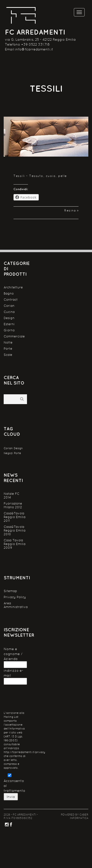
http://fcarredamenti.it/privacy (24, 752)
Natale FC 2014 (12, 496)
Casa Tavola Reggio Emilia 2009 (15, 544)
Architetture (13, 287)
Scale (8, 355)
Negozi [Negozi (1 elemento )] (8, 453)
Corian (9, 306)
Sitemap (10, 591)
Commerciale (14, 336)
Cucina (9, 312)
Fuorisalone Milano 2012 (13, 505)
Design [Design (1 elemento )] (18, 448)
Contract (11, 300)
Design (9, 318)
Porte (8, 349)
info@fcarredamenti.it (34, 49)
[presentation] (41, 699)
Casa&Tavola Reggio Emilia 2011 (15, 517)
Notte (8, 342)
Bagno (9, 293)
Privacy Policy (15, 597)
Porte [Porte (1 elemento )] (18, 453)
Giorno (9, 330)
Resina (70, 211)
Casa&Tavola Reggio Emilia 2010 (15, 530)
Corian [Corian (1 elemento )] (8, 448)
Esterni (9, 324)
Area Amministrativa (15, 605)
